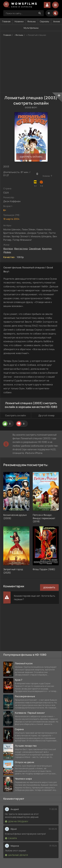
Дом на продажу (17, 821)
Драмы (7, 252)
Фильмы (32, 21)
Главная (7, 35)
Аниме (57, 21)
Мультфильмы (31, 28)
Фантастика (21, 249)
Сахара (11, 838)
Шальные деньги (17, 855)
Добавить (49, 588)
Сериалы (45, 21)
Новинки (19, 21)
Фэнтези (8, 249)
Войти (47, 5)
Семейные (35, 249)
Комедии (47, 249)
